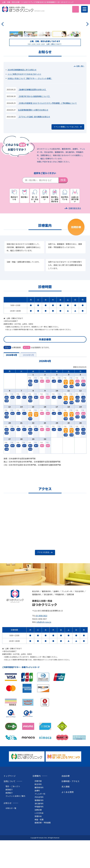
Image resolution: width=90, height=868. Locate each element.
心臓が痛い (45, 224)
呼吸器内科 (39, 836)
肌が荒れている (65, 224)
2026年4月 (11, 385)
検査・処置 (39, 849)
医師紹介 (9, 822)
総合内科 (38, 814)
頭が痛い (24, 223)
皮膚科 (37, 820)
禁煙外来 (38, 846)
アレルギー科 (40, 823)
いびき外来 (39, 843)
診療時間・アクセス (70, 811)
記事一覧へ (80, 96)
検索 (63, 210)
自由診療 (66, 805)
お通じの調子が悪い (75, 226)
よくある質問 (68, 822)
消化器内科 (39, 833)
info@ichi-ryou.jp (44, 652)
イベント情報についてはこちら (66, 156)
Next (87, 39)
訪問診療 (38, 839)
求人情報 (66, 816)
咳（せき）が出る (35, 226)
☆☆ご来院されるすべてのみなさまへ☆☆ (24, 104)
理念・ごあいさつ (13, 816)
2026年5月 (28, 385)
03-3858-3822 (41, 645)
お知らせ (8, 833)
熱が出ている (14, 224)
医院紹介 (9, 819)
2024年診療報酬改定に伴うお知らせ (22, 99)
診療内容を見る (75, 238)
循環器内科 (39, 830)
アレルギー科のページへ (44, 54)
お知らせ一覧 (11, 838)
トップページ (10, 805)
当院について (10, 811)
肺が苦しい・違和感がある (55, 226)
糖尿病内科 (39, 817)
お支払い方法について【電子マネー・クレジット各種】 (30, 108)
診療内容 (38, 811)
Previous (3, 39)
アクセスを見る (43, 582)
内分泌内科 (39, 827)
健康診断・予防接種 (43, 852)
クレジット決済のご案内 (15, 826)
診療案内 (37, 805)
